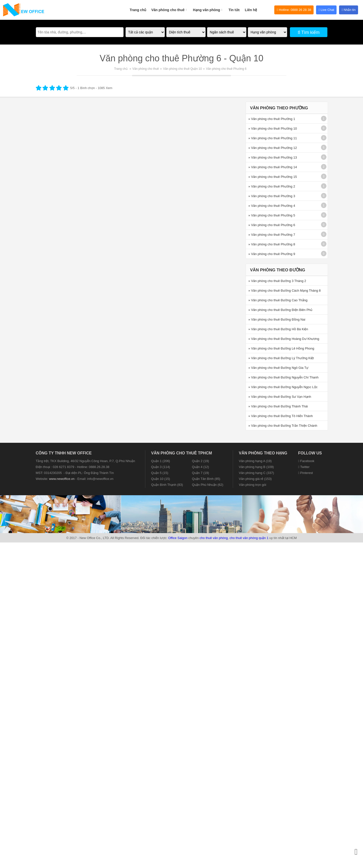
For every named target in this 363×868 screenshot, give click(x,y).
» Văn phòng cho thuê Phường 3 (272, 196)
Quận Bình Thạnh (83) (167, 485)
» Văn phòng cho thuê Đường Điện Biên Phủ (280, 310)
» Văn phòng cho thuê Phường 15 (273, 177)
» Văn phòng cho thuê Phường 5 (272, 215)
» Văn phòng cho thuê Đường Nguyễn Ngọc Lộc (283, 387)
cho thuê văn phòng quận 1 (249, 538)
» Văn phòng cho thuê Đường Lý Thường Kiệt (281, 358)
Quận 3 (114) (161, 467)
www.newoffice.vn (62, 479)
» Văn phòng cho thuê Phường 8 (272, 244)
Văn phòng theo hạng (263, 453)
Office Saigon (178, 538)
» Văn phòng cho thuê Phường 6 (272, 225)
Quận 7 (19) (201, 473)
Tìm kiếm (309, 32)
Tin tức (234, 10)
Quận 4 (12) (201, 467)
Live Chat (326, 10)
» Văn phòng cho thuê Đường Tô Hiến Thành (281, 416)
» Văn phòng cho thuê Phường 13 (273, 157)
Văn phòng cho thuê (170, 7)
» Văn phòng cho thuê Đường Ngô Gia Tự (278, 368)
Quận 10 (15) (161, 479)
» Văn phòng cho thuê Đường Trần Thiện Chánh (283, 426)
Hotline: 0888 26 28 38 (294, 10)
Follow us (310, 453)
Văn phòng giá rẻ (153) (255, 479)
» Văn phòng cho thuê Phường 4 (272, 206)
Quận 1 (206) (161, 461)
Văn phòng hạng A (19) (255, 461)
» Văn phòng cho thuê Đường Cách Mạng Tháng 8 (285, 291)
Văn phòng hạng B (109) (256, 467)
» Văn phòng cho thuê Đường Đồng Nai (277, 319)
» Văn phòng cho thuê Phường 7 (272, 235)
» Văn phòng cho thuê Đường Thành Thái (278, 406)
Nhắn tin (349, 10)
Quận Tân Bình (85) (206, 479)
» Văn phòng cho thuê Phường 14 (273, 167)
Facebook (306, 461)
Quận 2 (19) (201, 461)
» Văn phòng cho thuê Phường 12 (273, 148)
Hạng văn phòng (208, 7)
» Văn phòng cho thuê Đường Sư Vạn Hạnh (280, 397)
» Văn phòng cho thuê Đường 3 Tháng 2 (277, 281)
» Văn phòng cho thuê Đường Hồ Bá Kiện (278, 329)
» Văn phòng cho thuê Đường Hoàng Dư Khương (284, 339)
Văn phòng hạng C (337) (256, 473)
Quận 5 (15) (160, 473)
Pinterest (306, 473)
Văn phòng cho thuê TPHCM (182, 453)
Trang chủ (138, 10)
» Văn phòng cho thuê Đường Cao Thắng (278, 300)
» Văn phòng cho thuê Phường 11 (273, 138)
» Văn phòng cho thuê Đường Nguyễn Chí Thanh (283, 377)
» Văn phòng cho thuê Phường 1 (272, 119)
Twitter (304, 467)
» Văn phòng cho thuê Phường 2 (272, 186)
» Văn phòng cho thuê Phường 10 (273, 129)
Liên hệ (251, 10)
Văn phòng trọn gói (253, 485)
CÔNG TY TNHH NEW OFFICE (64, 453)
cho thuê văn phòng (214, 538)
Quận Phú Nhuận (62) (208, 485)
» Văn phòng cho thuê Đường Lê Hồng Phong (281, 348)
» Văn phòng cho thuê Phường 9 (272, 254)
